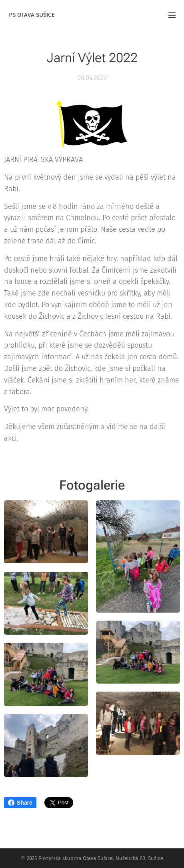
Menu (172, 15)
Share (20, 803)
